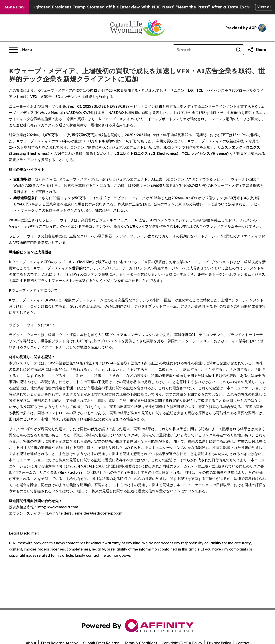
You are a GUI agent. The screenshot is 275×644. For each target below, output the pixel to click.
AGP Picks (14, 7)
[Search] (203, 50)
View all (264, 7)
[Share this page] (257, 50)
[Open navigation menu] (20, 50)
